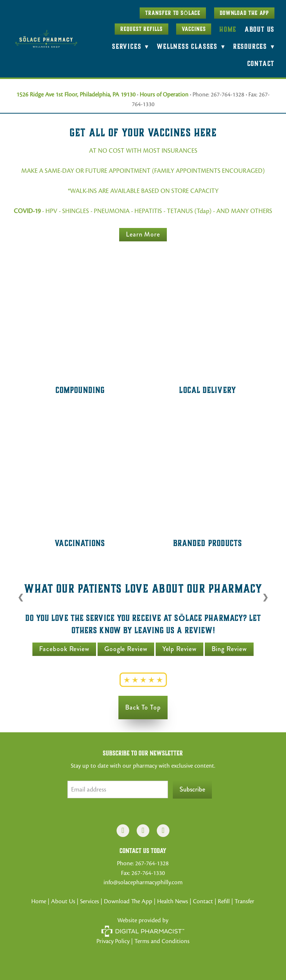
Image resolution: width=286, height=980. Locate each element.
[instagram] (143, 831)
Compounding (80, 390)
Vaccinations (80, 543)
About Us (260, 29)
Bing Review (229, 649)
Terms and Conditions (162, 941)
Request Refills (142, 29)
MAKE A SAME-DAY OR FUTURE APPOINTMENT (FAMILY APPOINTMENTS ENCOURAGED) (143, 171)
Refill (225, 901)
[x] (163, 831)
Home (228, 29)
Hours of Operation (164, 95)
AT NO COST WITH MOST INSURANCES (143, 151)
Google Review (126, 649)
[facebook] (123, 831)
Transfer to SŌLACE (173, 13)
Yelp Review (179, 649)
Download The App (244, 13)
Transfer (244, 901)
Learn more (143, 234)
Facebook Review (64, 649)
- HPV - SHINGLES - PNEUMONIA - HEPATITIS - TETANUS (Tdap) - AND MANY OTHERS (143, 211)
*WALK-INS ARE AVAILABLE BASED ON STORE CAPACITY (143, 191)
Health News (173, 901)
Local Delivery (207, 390)
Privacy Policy (113, 941)
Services (90, 901)
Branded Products (208, 543)
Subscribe (192, 789)
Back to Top (143, 707)
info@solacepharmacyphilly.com (143, 882)
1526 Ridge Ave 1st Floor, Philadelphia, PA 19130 (76, 95)
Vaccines (194, 29)
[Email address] (118, 789)
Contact (261, 64)
